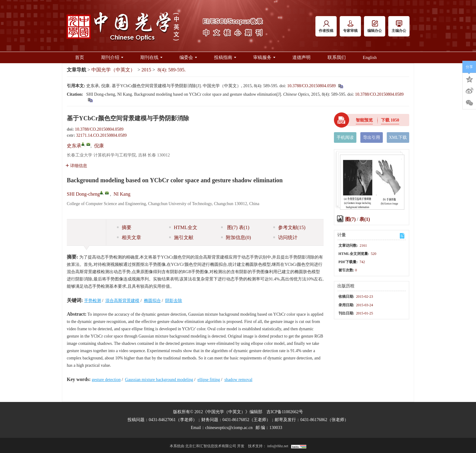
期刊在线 (151, 57)
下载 (390, 120)
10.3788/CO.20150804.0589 (311, 86)
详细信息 (76, 166)
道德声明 (301, 57)
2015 (146, 70)
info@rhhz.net (278, 446)
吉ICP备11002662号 (285, 412)
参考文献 (289, 227)
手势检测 (93, 301)
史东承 (74, 146)
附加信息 (236, 237)
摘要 (124, 227)
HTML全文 (183, 227)
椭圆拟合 (152, 301)
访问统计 (285, 237)
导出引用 (372, 137)
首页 (80, 57)
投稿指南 (225, 57)
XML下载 (398, 137)
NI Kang (122, 194)
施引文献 (181, 237)
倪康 (99, 146)
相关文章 (129, 237)
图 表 (235, 227)
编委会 (188, 57)
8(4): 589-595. (172, 70)
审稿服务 (264, 57)
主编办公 (399, 27)
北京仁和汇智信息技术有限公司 (211, 446)
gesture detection (106, 380)
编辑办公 (375, 27)
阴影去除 (174, 301)
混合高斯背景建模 (122, 301)
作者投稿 (326, 27)
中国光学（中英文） (113, 70)
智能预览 (364, 120)
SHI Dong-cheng (83, 194)
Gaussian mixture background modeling (159, 380)
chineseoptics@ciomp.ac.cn (229, 428)
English (370, 57)
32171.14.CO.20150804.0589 (101, 135)
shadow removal (238, 380)
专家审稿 (350, 27)
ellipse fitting (209, 380)
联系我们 (337, 57)
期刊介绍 (112, 57)
